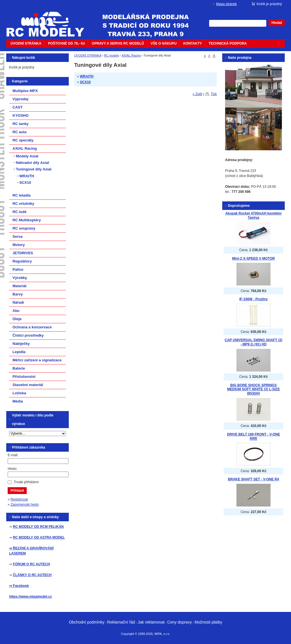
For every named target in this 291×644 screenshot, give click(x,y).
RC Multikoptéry (27, 220)
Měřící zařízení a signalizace (37, 360)
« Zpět (198, 94)
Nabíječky (21, 344)
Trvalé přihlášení (26, 482)
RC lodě (19, 212)
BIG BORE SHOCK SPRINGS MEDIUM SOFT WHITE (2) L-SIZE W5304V (253, 389)
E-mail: (13, 455)
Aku (16, 311)
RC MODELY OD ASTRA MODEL (39, 537)
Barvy (18, 294)
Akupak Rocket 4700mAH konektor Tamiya (254, 215)
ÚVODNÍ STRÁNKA (26, 43)
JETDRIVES (23, 253)
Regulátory (22, 261)
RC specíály (23, 140)
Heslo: (13, 469)
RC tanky (20, 124)
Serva (17, 236)
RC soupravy (24, 228)
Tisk (214, 94)
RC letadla (22, 195)
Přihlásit (17, 491)
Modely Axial (27, 156)
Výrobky (20, 278)
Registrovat (19, 499)
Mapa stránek (227, 4)
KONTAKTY (193, 43)
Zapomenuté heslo (25, 505)
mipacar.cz (49, 21)
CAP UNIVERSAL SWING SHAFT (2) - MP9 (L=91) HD (254, 342)
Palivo (18, 269)
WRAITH (87, 76)
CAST (17, 107)
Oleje (17, 319)
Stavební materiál (28, 385)
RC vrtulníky (23, 204)
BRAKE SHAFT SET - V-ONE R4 (253, 479)
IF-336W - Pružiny (253, 299)
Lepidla (19, 352)
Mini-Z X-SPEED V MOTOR (253, 259)
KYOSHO (20, 115)
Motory (19, 245)
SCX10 (85, 82)
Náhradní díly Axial (33, 163)
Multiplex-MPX (25, 91)
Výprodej (20, 99)
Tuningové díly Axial (34, 169)
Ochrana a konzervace (32, 327)
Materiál (19, 286)
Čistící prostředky (28, 335)
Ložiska (19, 393)
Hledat (277, 23)
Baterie (19, 368)
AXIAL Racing (131, 55)
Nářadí (18, 302)
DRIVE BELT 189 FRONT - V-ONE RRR (253, 436)
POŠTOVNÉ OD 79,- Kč (66, 43)
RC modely (112, 55)
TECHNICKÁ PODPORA (228, 43)
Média (18, 401)
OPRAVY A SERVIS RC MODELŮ (118, 43)
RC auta (19, 132)
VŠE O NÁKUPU (164, 43)
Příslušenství (24, 377)
